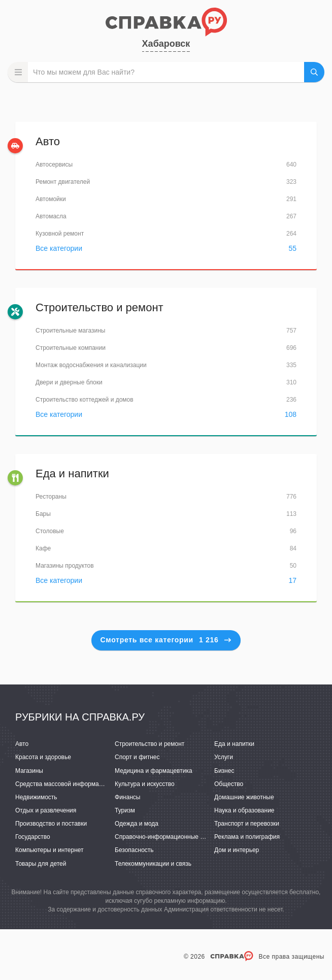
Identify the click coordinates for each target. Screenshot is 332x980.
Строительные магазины (70, 331)
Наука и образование (244, 810)
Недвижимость (36, 797)
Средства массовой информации (62, 784)
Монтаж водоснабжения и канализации (91, 365)
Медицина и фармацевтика (154, 771)
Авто (48, 141)
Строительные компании (71, 348)
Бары (43, 514)
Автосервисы (54, 165)
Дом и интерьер (237, 850)
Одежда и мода (137, 824)
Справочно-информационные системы (170, 837)
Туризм (125, 810)
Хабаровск (166, 44)
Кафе (43, 548)
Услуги (224, 757)
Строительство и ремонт (99, 307)
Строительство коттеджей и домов (85, 400)
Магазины (29, 771)
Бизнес (224, 771)
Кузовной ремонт (60, 234)
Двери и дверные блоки (69, 382)
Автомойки (51, 199)
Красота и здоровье (43, 757)
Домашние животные (244, 797)
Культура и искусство (145, 784)
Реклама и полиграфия (247, 837)
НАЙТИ (314, 72)
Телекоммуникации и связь (153, 864)
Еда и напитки (72, 473)
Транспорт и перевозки (247, 824)
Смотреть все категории (166, 640)
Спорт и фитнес (137, 757)
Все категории (59, 248)
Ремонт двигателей (63, 182)
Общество (229, 784)
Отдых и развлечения (46, 810)
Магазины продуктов (65, 566)
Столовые (50, 531)
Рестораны (51, 497)
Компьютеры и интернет (49, 850)
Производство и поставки (51, 824)
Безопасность (134, 850)
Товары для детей (41, 864)
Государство (33, 837)
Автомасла (51, 216)
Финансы (127, 797)
